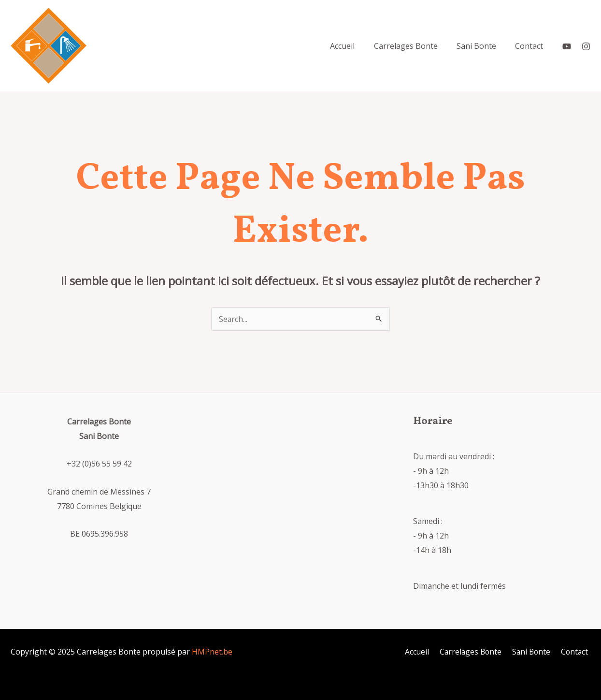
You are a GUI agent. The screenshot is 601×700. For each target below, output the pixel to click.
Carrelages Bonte (475, 652)
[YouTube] (567, 46)
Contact (576, 652)
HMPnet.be (212, 652)
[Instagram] (586, 46)
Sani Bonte (535, 652)
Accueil (423, 652)
